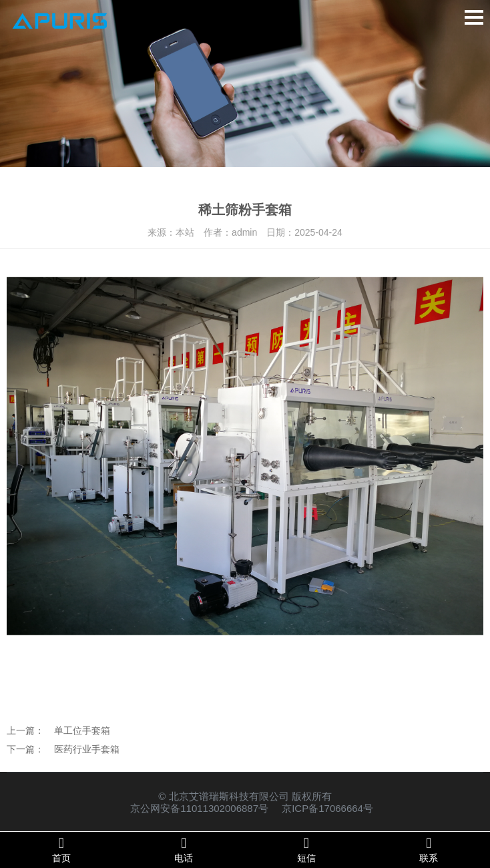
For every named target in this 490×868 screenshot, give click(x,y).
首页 (61, 849)
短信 (306, 849)
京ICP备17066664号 (327, 808)
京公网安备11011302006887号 (199, 808)
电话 (184, 849)
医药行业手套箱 (87, 749)
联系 (429, 849)
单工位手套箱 (82, 730)
